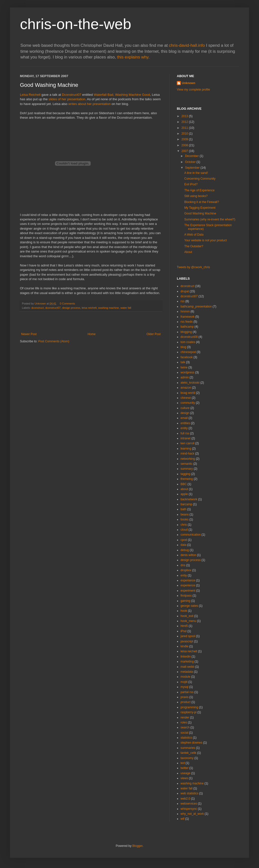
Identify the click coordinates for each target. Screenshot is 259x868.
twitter (185, 768)
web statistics (189, 793)
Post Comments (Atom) (54, 341)
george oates (189, 606)
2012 (185, 122)
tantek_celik (188, 753)
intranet (186, 438)
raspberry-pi (189, 712)
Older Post (154, 334)
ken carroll (187, 443)
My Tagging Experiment (200, 208)
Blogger (137, 846)
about (184, 489)
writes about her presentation (89, 104)
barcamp (186, 504)
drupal (185, 291)
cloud (184, 530)
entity (184, 428)
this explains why (133, 57)
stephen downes (191, 743)
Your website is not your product (205, 240)
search (185, 727)
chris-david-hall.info (187, 45)
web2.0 (185, 799)
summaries (188, 748)
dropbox (186, 570)
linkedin (186, 657)
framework (188, 317)
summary (187, 469)
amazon (186, 388)
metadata (187, 672)
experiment (188, 591)
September (193, 168)
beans (185, 514)
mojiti (184, 682)
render (185, 717)
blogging (186, 332)
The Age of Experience (199, 190)
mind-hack (187, 454)
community (188, 403)
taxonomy (187, 758)
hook (184, 611)
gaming (185, 601)
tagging (185, 474)
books (185, 519)
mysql (184, 687)
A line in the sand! (196, 173)
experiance (188, 580)
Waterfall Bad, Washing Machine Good (122, 95)
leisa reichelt (89, 308)
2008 (185, 145)
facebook (187, 357)
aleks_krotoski (190, 383)
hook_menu (188, 621)
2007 (185, 151)
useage (185, 773)
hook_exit (187, 616)
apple (184, 494)
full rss (185, 433)
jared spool (188, 636)
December (192, 156)
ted (183, 763)
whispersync (189, 809)
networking (188, 459)
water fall (126, 308)
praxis (185, 697)
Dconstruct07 (72, 95)
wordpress (187, 372)
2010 (185, 134)
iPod (184, 631)
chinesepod (188, 352)
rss (183, 301)
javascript (187, 641)
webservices (189, 804)
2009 (185, 139)
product (186, 702)
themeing (187, 479)
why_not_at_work (192, 814)
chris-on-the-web (76, 24)
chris (184, 525)
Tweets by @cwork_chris (193, 267)
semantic (187, 464)
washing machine (108, 308)
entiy (184, 575)
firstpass (186, 596)
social (184, 733)
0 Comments (67, 304)
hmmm (185, 311)
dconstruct (38, 308)
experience (188, 585)
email (184, 418)
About (188, 252)
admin (185, 377)
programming (189, 707)
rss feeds (187, 322)
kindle (184, 646)
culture (185, 408)
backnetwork (189, 499)
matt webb (187, 667)
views (184, 778)
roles (184, 722)
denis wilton (188, 555)
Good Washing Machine (200, 213)
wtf (182, 819)
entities (185, 423)
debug (185, 550)
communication (191, 535)
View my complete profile (193, 90)
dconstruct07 (53, 308)
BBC (184, 484)
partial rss (187, 692)
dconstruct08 (189, 337)
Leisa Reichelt (30, 95)
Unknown (189, 83)
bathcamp (187, 327)
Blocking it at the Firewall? (202, 202)
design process (71, 308)
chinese (186, 398)
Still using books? (196, 196)
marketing (187, 662)
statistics (186, 738)
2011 (185, 128)
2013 (185, 116)
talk (183, 362)
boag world (188, 393)
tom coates (188, 342)
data (183, 545)
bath (183, 509)
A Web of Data (194, 235)
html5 (184, 626)
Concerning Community (200, 179)
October (191, 162)
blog (183, 347)
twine (184, 367)
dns (183, 565)
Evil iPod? (191, 184)
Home (92, 334)
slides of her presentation (67, 99)
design (185, 413)
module (185, 677)
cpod (184, 540)
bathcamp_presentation (196, 306)
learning (186, 449)
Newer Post (29, 334)
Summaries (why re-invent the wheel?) (210, 219)
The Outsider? (194, 246)
